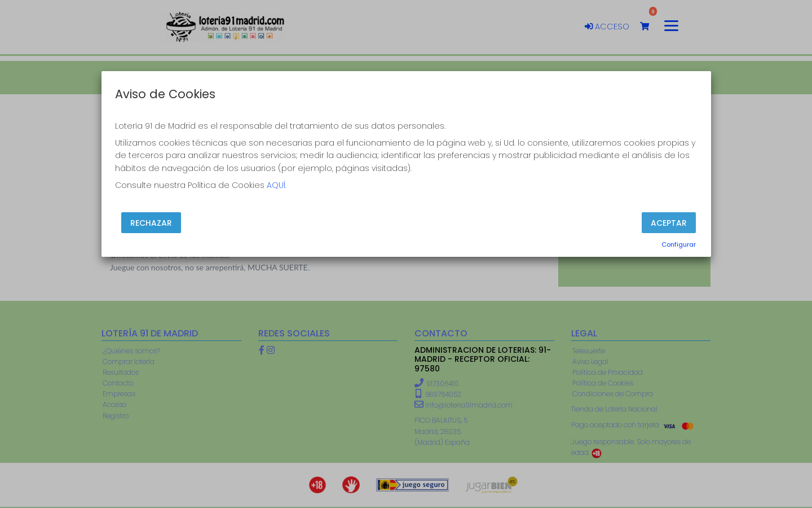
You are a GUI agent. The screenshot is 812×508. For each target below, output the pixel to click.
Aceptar (669, 222)
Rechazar (151, 222)
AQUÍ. (277, 185)
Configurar (679, 244)
